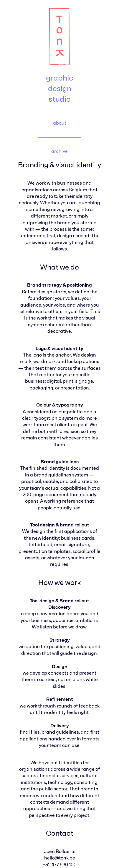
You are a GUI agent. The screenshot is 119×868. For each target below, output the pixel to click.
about (60, 123)
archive (59, 151)
